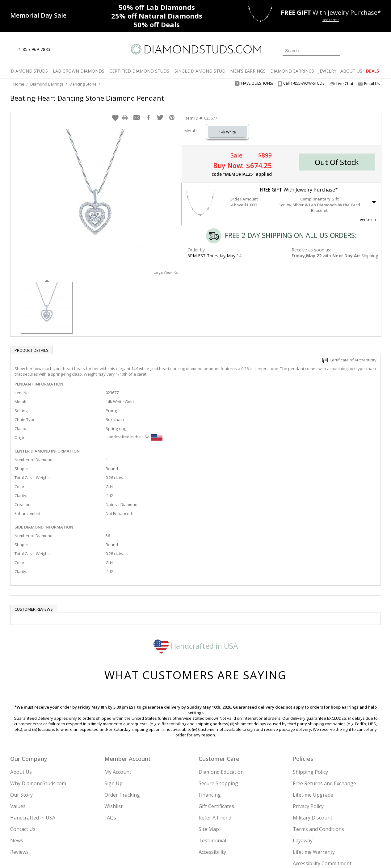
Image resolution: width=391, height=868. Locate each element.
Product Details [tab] (32, 344)
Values (18, 735)
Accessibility (212, 781)
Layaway (303, 769)
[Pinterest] (321, 832)
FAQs (110, 746)
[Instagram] (276, 832)
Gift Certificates (216, 735)
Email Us (369, 83)
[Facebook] (307, 832)
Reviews (19, 781)
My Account (118, 701)
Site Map (209, 758)
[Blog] (338, 832)
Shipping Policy (310, 701)
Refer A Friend (215, 746)
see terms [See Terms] (368, 213)
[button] (115, 112)
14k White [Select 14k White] (227, 126)
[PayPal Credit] (245, 854)
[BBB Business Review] (148, 854)
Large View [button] (166, 266)
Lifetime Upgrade (313, 723)
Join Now (221, 830)
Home (19, 84)
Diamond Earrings (47, 84)
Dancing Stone (83, 84)
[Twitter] (293, 832)
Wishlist (114, 735)
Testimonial (212, 769)
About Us (21, 701)
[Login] (349, 50)
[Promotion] (38, 15)
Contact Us (23, 758)
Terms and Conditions (318, 758)
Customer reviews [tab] (34, 538)
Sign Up (114, 712)
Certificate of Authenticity (349, 354)
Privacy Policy (308, 735)
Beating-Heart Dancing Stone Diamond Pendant (87, 98)
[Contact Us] (75, 50)
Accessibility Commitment (322, 792)
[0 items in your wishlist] (362, 50)
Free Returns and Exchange (324, 712)
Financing (210, 723)
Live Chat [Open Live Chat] (341, 84)
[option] (47, 301)
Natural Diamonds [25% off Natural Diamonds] (157, 16)
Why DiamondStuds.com (38, 712)
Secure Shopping (218, 712)
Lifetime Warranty (314, 781)
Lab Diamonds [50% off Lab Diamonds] (157, 7)
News (17, 769)
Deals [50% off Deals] (157, 24)
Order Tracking (122, 723)
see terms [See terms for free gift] (331, 20)
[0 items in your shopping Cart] (377, 50)
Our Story (21, 723)
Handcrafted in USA (196, 574)
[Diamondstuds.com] (196, 49)
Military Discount (313, 746)
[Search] (311, 51)
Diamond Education (221, 701)
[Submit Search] (336, 51)
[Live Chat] (60, 50)
